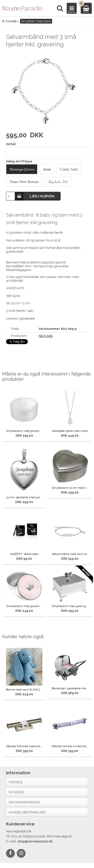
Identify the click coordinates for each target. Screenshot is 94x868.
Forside (11, 21)
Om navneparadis (24, 802)
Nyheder (17, 792)
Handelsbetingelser (27, 812)
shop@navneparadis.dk (35, 841)
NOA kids (46, 336)
